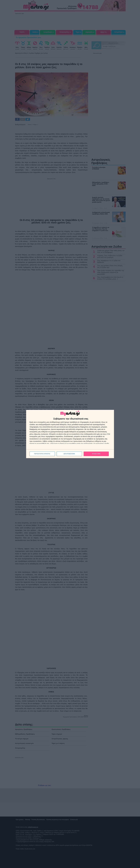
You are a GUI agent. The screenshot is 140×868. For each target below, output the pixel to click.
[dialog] (70, 434)
